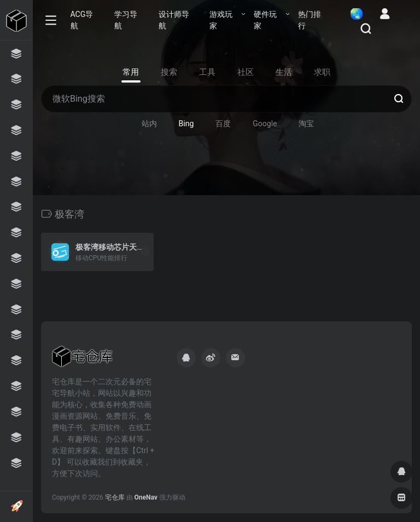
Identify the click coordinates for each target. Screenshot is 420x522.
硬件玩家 (265, 20)
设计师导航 (174, 20)
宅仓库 (115, 497)
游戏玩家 (221, 20)
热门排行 (310, 20)
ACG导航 (82, 20)
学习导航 (126, 20)
